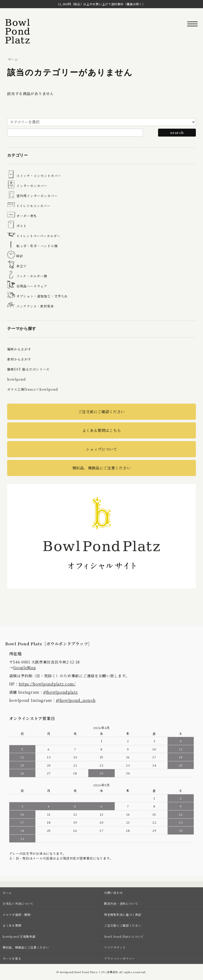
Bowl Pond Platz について (124, 936)
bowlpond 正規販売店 (19, 936)
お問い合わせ (113, 893)
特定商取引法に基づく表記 (123, 914)
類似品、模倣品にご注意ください (102, 468)
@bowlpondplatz (61, 692)
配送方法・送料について (121, 903)
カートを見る (12, 958)
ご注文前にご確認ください (101, 412)
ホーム (13, 59)
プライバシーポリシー (120, 958)
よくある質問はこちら (102, 430)
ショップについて (101, 449)
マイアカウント (115, 947)
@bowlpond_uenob (76, 700)
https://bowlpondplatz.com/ (47, 684)
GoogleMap (24, 668)
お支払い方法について (18, 903)
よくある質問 (12, 925)
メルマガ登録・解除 (17, 914)
